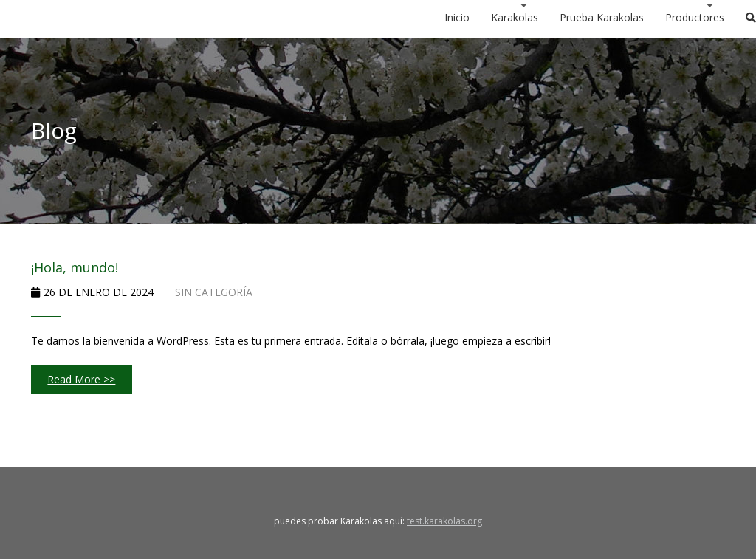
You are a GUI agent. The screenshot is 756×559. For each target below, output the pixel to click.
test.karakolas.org (444, 521)
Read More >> (81, 379)
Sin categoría (214, 292)
